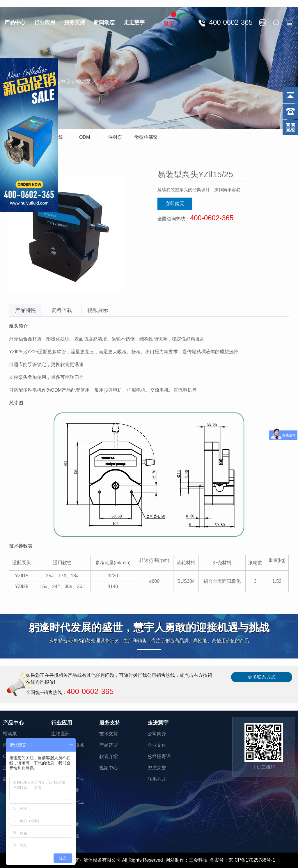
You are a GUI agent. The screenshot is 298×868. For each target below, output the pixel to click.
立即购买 (175, 204)
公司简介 (157, 734)
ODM (85, 137)
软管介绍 (109, 756)
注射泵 (115, 137)
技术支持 (109, 734)
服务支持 (74, 22)
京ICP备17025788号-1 (252, 860)
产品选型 (109, 745)
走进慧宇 (134, 22)
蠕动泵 (10, 734)
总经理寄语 (159, 756)
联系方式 (157, 779)
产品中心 (15, 22)
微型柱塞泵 (146, 137)
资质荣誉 (157, 768)
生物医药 (61, 734)
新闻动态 (104, 22)
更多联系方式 (262, 677)
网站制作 (175, 860)
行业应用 (45, 22)
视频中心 (109, 768)
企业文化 (157, 745)
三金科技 (198, 860)
